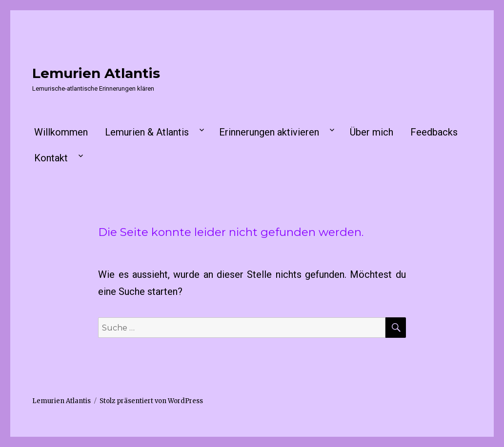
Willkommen (61, 132)
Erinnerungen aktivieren (269, 132)
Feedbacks (434, 132)
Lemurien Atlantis (96, 73)
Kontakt (51, 158)
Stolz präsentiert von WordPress (151, 401)
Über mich (372, 132)
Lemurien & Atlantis (147, 132)
